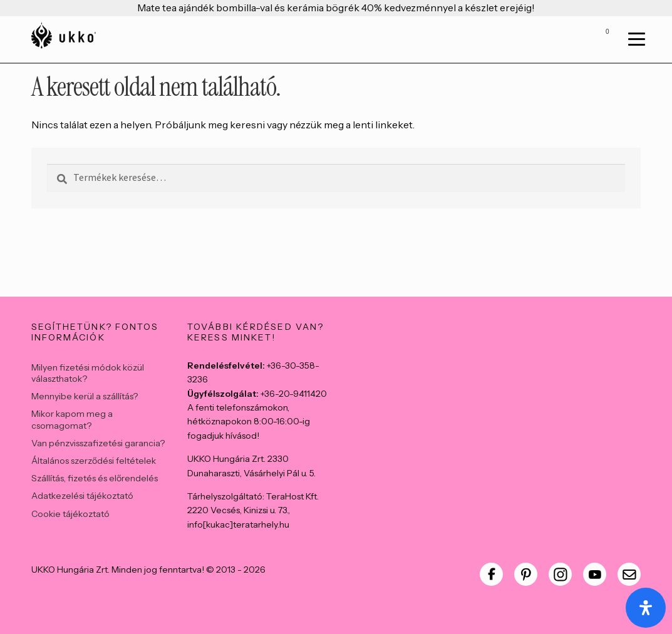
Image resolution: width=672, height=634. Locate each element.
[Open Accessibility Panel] (646, 608)
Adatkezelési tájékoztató (82, 496)
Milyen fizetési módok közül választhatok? (88, 373)
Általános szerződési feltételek (94, 461)
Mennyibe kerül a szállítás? (85, 396)
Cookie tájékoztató (70, 514)
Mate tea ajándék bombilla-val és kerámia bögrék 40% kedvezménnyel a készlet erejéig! (336, 8)
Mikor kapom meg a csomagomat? (72, 419)
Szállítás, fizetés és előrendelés (95, 478)
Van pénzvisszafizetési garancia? (98, 443)
